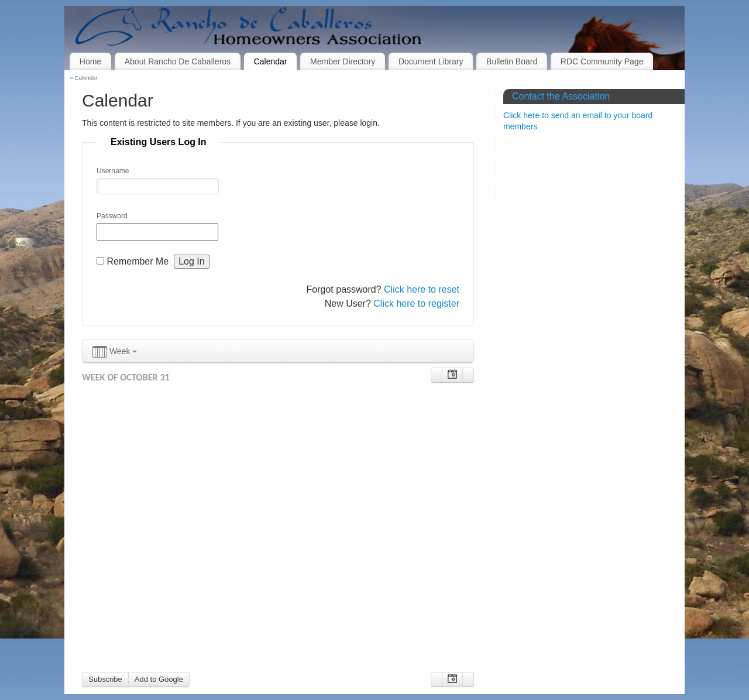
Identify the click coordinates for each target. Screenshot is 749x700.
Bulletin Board (512, 61)
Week (115, 352)
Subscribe (105, 679)
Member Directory (343, 61)
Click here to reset (422, 289)
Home (90, 61)
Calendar (271, 61)
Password (112, 216)
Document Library (431, 61)
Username (113, 171)
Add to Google (159, 679)
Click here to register (416, 303)
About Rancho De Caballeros (178, 61)
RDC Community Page (602, 61)
